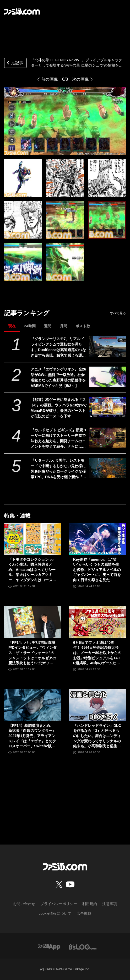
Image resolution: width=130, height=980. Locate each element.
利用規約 (90, 904)
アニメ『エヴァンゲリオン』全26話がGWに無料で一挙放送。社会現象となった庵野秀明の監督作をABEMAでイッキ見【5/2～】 (58, 377)
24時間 (30, 326)
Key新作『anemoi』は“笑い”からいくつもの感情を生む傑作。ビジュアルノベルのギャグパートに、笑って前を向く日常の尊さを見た (97, 570)
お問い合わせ (24, 904)
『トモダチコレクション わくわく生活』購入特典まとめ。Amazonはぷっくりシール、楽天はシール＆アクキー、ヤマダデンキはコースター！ (32, 570)
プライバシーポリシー (59, 904)
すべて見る (118, 313)
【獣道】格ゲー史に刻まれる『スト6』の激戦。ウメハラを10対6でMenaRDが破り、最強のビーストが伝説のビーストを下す (59, 408)
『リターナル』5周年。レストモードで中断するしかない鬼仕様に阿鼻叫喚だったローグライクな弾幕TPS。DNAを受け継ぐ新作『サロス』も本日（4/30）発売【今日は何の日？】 (58, 469)
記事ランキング (27, 313)
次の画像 (80, 79)
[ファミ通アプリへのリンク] (49, 947)
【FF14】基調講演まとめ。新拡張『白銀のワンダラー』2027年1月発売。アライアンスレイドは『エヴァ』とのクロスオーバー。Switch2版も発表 (32, 736)
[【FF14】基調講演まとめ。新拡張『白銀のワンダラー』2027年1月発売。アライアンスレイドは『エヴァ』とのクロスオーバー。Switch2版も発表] (33, 705)
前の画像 (50, 79)
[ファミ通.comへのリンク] (22, 12)
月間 (63, 326)
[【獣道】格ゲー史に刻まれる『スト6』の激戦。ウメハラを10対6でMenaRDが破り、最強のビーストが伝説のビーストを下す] (108, 407)
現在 (12, 326)
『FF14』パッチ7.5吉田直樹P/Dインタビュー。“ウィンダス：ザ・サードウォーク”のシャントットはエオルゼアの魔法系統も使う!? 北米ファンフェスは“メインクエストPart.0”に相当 (32, 653)
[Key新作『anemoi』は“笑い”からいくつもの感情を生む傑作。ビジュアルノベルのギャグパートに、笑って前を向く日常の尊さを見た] (97, 539)
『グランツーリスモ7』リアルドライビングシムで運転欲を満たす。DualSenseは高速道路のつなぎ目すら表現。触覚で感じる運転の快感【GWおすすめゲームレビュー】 (58, 347)
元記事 (14, 63)
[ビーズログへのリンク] (83, 947)
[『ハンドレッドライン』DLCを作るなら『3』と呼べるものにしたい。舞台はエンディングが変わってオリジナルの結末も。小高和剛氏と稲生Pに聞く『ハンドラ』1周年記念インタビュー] (97, 705)
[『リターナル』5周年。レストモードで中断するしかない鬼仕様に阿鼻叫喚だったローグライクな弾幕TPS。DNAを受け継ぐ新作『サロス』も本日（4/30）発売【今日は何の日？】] (108, 468)
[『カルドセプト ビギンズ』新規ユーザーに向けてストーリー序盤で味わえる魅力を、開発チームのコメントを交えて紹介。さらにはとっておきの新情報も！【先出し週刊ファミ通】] (108, 438)
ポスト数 (83, 326)
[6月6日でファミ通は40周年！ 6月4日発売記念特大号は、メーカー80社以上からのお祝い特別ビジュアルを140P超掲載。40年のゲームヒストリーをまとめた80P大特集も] (97, 622)
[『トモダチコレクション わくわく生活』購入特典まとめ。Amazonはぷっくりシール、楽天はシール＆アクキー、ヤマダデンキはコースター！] (33, 539)
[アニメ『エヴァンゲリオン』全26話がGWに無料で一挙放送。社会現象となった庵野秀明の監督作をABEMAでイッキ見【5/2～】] (108, 377)
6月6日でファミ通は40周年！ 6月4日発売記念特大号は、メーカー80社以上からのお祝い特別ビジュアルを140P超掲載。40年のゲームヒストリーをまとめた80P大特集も (97, 653)
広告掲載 (84, 913)
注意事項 (110, 904)
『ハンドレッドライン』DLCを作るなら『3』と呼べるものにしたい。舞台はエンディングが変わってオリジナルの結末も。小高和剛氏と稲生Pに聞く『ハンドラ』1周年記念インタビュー (97, 736)
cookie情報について (55, 913)
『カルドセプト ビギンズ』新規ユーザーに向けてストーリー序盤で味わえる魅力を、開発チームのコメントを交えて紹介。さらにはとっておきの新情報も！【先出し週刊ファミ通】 (59, 439)
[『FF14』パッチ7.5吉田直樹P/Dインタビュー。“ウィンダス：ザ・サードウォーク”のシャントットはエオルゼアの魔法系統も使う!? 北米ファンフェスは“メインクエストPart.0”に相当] (33, 622)
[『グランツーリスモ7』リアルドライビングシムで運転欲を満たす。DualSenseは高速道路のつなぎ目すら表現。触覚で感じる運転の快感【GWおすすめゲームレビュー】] (108, 346)
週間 (48, 326)
